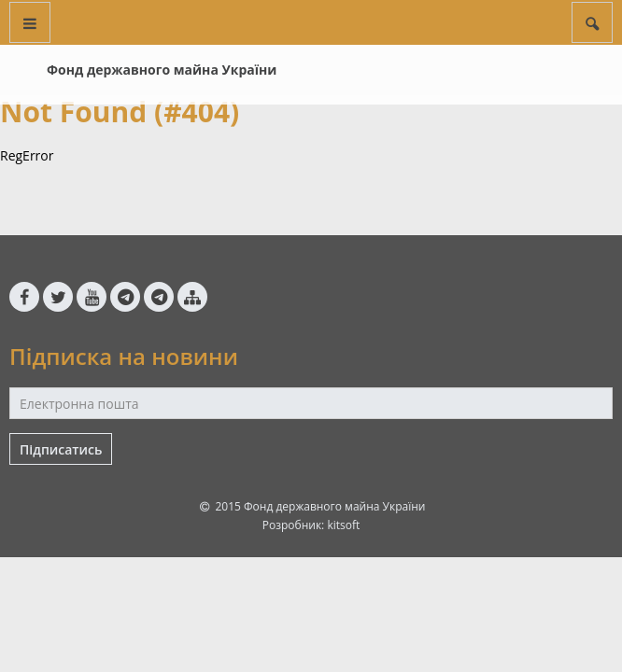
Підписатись (61, 449)
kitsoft (343, 525)
